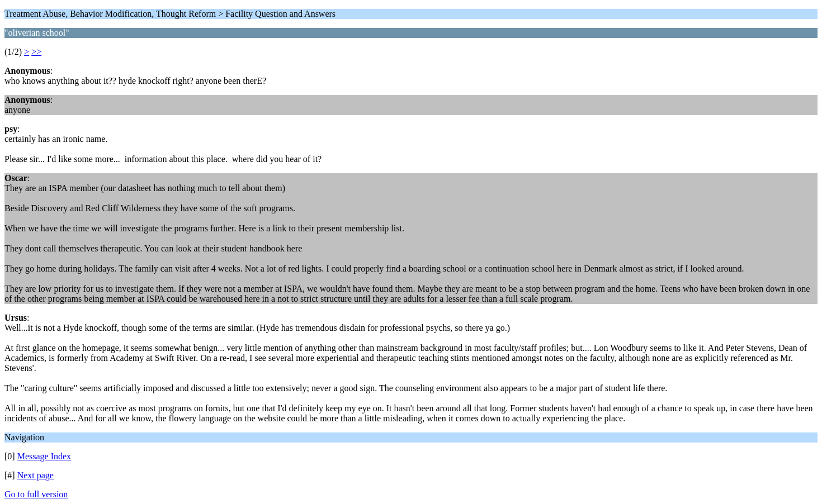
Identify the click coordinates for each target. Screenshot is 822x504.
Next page (36, 475)
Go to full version (36, 494)
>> (36, 52)
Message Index (44, 456)
